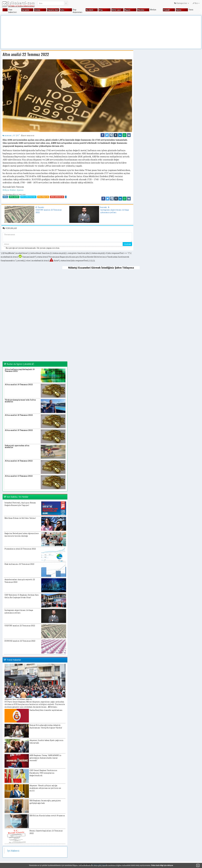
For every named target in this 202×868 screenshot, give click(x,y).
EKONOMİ (7, 136)
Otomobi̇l (171, 10)
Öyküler (184, 10)
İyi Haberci (13, 851)
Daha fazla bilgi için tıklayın (162, 865)
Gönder (127, 244)
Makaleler (146, 10)
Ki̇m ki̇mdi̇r (94, 10)
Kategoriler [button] (182, 3)
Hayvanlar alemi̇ (57, 10)
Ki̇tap (105, 10)
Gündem (42, 10)
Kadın (67, 10)
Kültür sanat (121, 10)
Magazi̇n (132, 10)
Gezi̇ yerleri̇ (30, 10)
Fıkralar (3, 10)
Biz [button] (196, 3)
